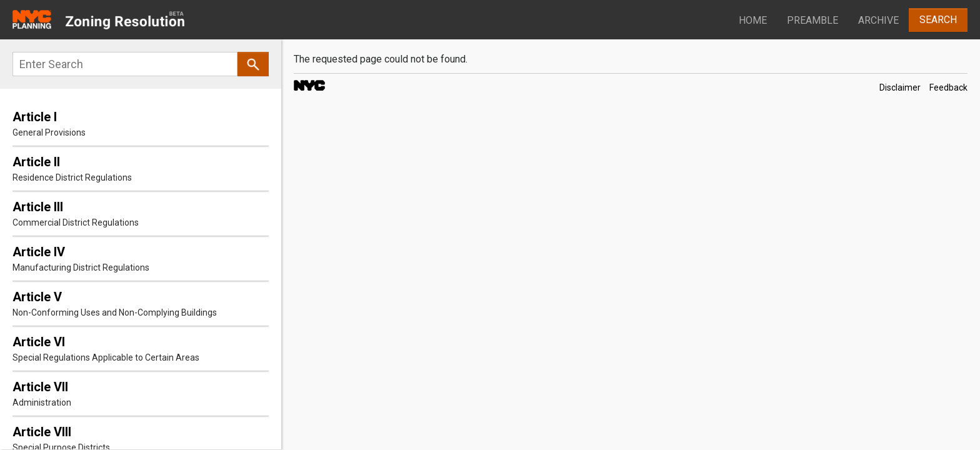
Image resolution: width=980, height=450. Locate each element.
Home (753, 20)
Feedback (948, 87)
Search (938, 20)
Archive (878, 20)
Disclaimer (900, 87)
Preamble (812, 20)
